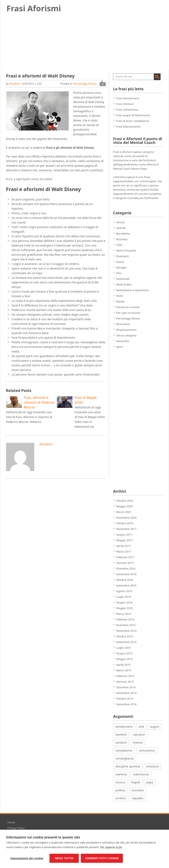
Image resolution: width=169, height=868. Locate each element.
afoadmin (15, 84)
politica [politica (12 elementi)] (120, 790)
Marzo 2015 (124, 670)
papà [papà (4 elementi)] (150, 782)
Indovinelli (123, 279)
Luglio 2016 (124, 597)
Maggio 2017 (124, 540)
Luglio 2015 (124, 648)
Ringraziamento (126, 330)
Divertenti (122, 256)
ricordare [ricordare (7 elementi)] (138, 790)
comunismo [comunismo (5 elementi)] (147, 750)
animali (121, 228)
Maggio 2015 (124, 659)
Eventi (120, 262)
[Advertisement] (130, 419)
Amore (120, 222)
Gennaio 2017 (125, 563)
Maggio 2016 (124, 608)
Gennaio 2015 (125, 682)
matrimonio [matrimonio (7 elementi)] (141, 774)
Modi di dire (124, 284)
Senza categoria (126, 335)
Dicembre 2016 (126, 568)
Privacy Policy (16, 828)
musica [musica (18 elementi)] (120, 782)
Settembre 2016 (126, 585)
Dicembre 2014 (126, 687)
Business (122, 239)
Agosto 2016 (124, 591)
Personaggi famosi (85, 84)
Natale (120, 301)
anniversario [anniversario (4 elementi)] (124, 727)
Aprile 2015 (123, 665)
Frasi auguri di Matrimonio (133, 115)
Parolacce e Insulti (128, 307)
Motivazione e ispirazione (132, 290)
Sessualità (123, 341)
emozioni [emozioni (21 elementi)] (152, 766)
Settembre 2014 (126, 704)
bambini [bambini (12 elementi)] (121, 734)
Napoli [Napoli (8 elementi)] (136, 782)
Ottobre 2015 (125, 636)
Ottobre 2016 (125, 580)
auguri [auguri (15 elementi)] (155, 727)
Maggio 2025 (124, 506)
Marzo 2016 (124, 614)
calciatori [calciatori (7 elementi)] (139, 734)
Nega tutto (64, 858)
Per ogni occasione (128, 313)
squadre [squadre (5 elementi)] (138, 798)
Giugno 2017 (124, 535)
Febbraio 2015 (125, 676)
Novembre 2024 (126, 518)
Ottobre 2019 (125, 523)
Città (119, 245)
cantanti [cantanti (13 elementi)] (121, 742)
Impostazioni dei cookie (27, 858)
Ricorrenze (123, 324)
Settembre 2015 (126, 642)
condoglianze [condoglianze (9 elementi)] (125, 758)
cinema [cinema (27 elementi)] (138, 742)
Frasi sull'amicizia (127, 110)
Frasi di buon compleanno (133, 121)
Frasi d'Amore (125, 104)
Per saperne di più (111, 847)
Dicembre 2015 (126, 625)
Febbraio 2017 (125, 557)
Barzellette (123, 234)
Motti (119, 296)
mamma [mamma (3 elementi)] (121, 774)
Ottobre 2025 (125, 501)
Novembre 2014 (126, 693)
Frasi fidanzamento (128, 127)
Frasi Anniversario (128, 98)
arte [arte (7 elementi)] (141, 727)
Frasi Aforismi (34, 8)
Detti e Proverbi (126, 251)
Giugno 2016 (124, 602)
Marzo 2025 (124, 512)
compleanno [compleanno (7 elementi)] (124, 750)
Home (11, 822)
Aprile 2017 (123, 546)
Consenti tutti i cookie (102, 858)
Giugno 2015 (124, 653)
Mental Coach (122, 169)
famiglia (121, 267)
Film (119, 273)
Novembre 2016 (126, 574)
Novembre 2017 (126, 529)
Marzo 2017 (124, 552)
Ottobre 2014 (125, 699)
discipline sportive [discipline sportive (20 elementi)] (128, 766)
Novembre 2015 (126, 631)
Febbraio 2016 (125, 619)
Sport (120, 347)
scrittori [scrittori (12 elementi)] (121, 798)
